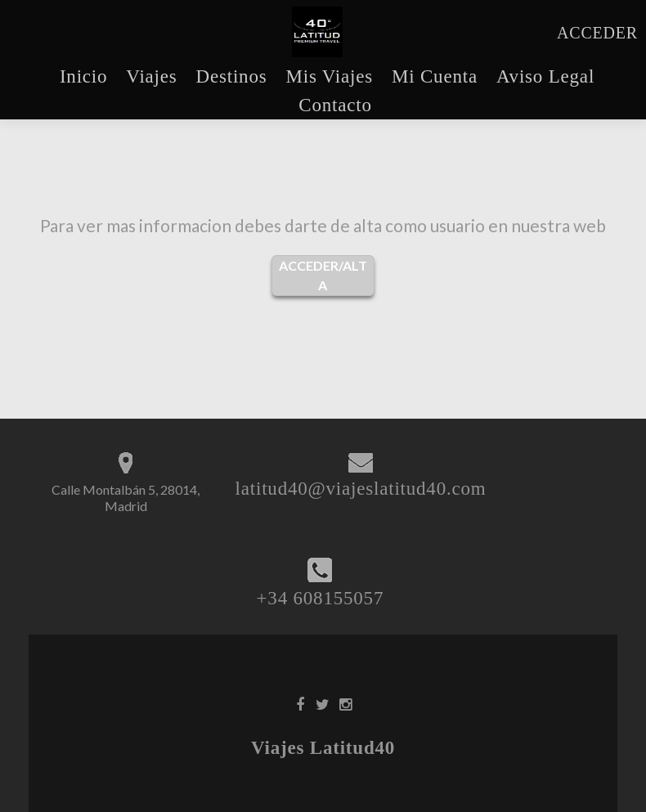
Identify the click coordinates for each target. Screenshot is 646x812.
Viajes (151, 76)
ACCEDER (597, 33)
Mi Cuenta (435, 76)
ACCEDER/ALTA (323, 275)
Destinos (232, 76)
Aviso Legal (545, 76)
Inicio (83, 76)
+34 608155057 (321, 598)
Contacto (335, 105)
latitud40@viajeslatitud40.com (361, 489)
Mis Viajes (329, 76)
